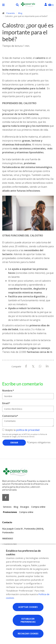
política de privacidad (28, 430)
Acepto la (21, 430)
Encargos (25, 507)
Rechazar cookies (28, 634)
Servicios (7, 507)
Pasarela (11, 13)
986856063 (8, 538)
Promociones (10, 512)
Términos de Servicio (27, 437)
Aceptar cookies (28, 607)
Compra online (38, 507)
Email (6, 403)
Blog (20, 13)
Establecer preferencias (28, 620)
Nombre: (8, 391)
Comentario (10, 416)
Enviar (14, 443)
